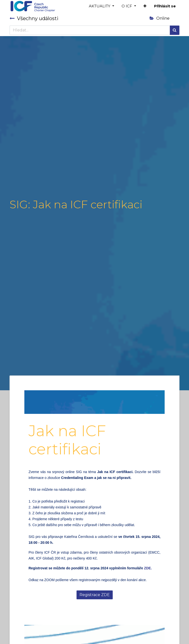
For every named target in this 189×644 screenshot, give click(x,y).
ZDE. (148, 568)
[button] (145, 6)
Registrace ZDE (95, 595)
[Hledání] (175, 30)
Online (160, 18)
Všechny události (34, 18)
